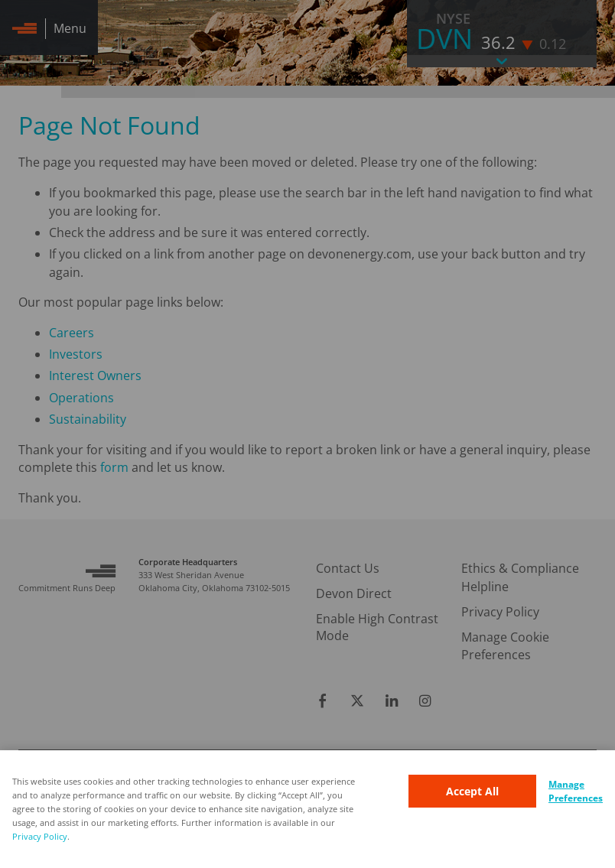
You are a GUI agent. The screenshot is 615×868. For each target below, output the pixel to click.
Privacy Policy (40, 836)
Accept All (472, 791)
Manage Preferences (576, 791)
